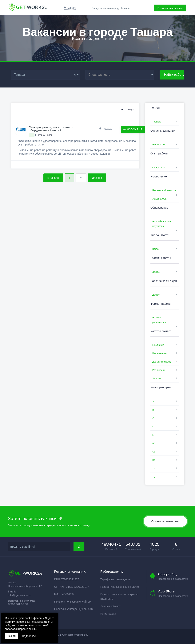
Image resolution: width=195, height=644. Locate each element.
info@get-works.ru (20, 595)
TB (154, 477)
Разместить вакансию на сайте (120, 587)
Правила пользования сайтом (73, 602)
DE (154, 460)
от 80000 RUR (133, 129)
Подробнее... (30, 636)
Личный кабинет (110, 606)
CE (154, 452)
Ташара (130, 109)
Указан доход (159, 199)
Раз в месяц (159, 370)
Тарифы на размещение (115, 579)
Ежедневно (158, 345)
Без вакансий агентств (164, 190)
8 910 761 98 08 (18, 604)
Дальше (97, 178)
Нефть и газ (159, 144)
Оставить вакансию (165, 521)
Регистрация (108, 614)
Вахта (155, 249)
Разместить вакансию (170, 8)
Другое (156, 272)
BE (154, 443)
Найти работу (174, 75)
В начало (53, 178)
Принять (12, 636)
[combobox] (45, 75)
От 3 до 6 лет (159, 167)
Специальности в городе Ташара (111, 8)
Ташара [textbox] (45, 75)
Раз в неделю (159, 353)
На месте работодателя (160, 320)
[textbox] (120, 75)
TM (154, 468)
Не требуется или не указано (162, 224)
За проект (157, 378)
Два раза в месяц (161, 362)
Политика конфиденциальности (74, 609)
